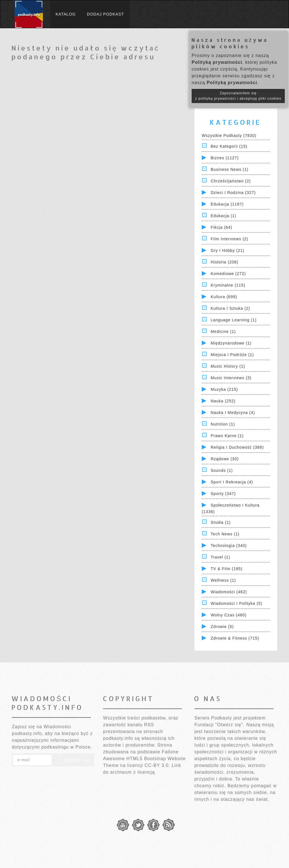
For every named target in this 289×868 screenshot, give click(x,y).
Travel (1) (220, 557)
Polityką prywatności (217, 62)
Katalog (66, 14)
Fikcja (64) (221, 227)
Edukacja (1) (223, 216)
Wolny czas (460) (228, 615)
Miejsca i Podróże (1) (232, 355)
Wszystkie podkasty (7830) (229, 136)
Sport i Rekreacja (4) (232, 482)
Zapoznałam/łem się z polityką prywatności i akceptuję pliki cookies (238, 96)
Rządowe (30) (225, 459)
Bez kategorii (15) (229, 146)
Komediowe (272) (228, 274)
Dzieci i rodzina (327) (233, 193)
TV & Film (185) (226, 569)
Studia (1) (221, 522)
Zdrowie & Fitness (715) (235, 638)
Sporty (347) (223, 494)
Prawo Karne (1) (227, 436)
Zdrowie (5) (222, 627)
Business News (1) (229, 169)
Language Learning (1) (234, 320)
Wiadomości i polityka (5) (236, 603)
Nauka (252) (223, 401)
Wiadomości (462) (229, 592)
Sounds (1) (222, 470)
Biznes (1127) (225, 158)
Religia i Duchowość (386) (237, 447)
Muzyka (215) (224, 389)
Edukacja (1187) (227, 204)
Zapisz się (73, 760)
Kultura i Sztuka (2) (230, 308)
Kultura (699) (224, 297)
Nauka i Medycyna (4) (233, 413)
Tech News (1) (225, 534)
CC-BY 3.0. (157, 765)
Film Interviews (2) (229, 239)
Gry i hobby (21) (227, 250)
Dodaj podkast (105, 14)
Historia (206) (224, 262)
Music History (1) (228, 366)
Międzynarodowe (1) (231, 343)
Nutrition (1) (223, 424)
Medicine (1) (223, 332)
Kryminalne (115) (228, 285)
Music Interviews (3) (231, 378)
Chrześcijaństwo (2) (231, 181)
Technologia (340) (229, 546)
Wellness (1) (223, 580)
